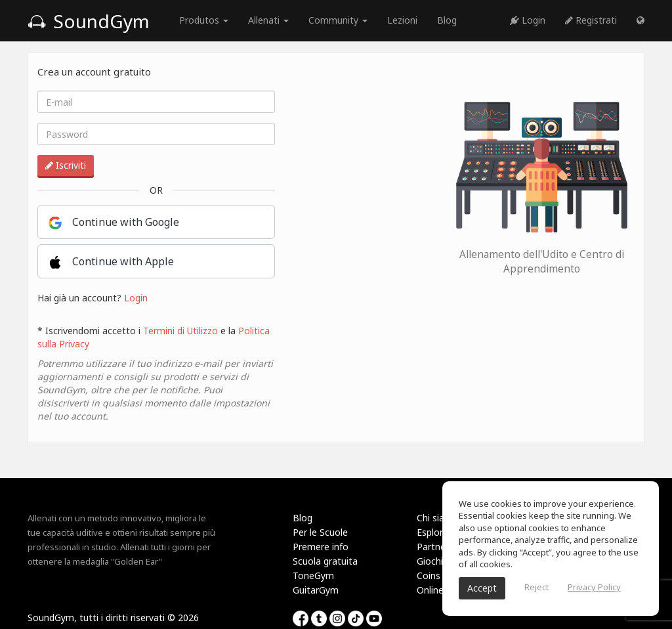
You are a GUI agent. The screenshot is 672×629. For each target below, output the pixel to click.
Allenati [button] (268, 20)
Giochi (430, 561)
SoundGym (89, 21)
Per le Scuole (320, 532)
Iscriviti (66, 165)
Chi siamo (438, 518)
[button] (640, 20)
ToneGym (313, 575)
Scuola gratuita (325, 561)
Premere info (321, 547)
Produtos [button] (204, 20)
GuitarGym (316, 590)
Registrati (591, 20)
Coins (429, 575)
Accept (482, 588)
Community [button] (338, 20)
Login (528, 20)
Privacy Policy (594, 587)
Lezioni (402, 20)
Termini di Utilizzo (180, 331)
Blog (447, 20)
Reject (536, 587)
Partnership (441, 547)
